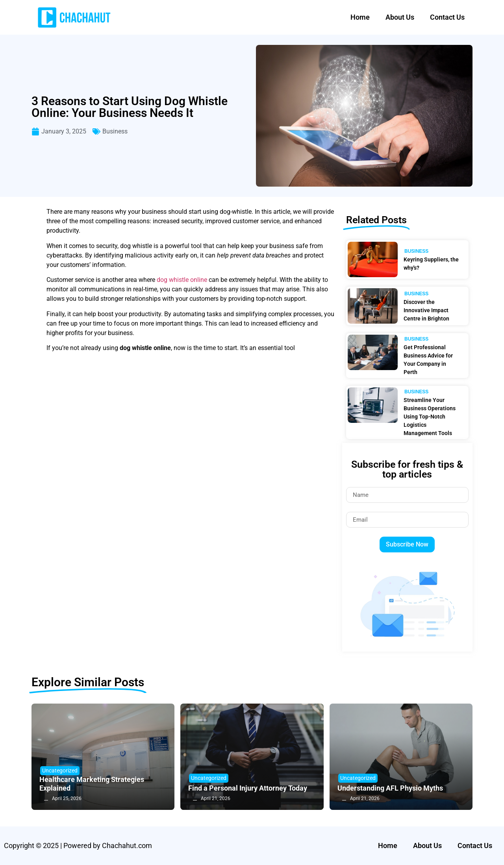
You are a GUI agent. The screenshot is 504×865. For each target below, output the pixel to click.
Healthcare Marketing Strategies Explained (92, 784)
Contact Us (447, 17)
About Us (400, 17)
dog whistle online (182, 280)
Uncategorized (60, 771)
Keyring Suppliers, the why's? (431, 264)
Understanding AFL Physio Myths (390, 788)
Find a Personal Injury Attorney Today (248, 788)
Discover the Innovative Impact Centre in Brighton (426, 310)
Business (115, 131)
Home (360, 17)
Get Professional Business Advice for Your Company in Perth (428, 360)
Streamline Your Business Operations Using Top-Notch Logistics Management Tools (430, 417)
